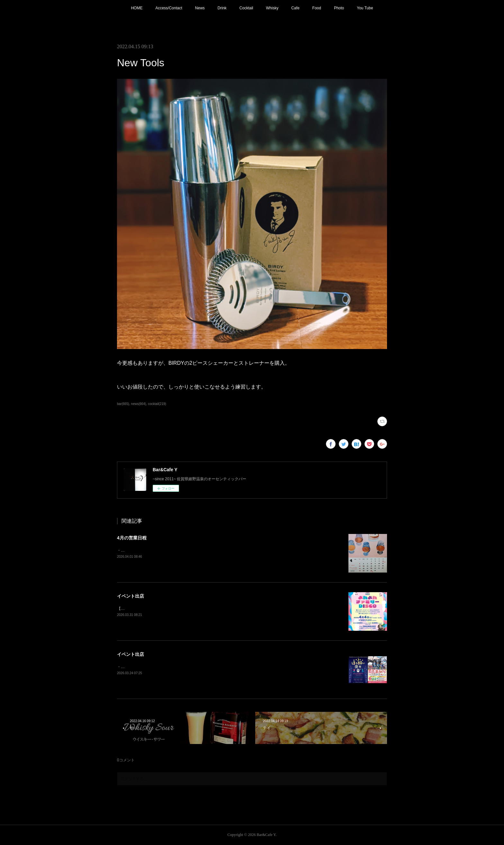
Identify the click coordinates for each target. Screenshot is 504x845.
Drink (222, 8)
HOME (137, 8)
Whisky (272, 8)
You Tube (365, 8)
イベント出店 (130, 596)
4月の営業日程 (132, 538)
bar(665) (123, 404)
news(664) (139, 404)
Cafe (295, 8)
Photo (339, 8)
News (200, 8)
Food (317, 8)
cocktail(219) (157, 404)
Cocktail (246, 8)
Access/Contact (169, 8)
